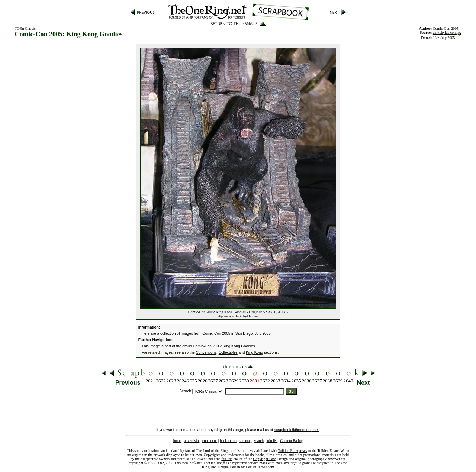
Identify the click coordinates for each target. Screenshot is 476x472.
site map (245, 441)
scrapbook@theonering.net (296, 430)
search (259, 441)
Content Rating (291, 441)
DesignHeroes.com (260, 467)
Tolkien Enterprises (293, 451)
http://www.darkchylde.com (238, 316)
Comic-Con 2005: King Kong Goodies (224, 346)
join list (272, 441)
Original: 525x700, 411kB (268, 312)
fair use (227, 459)
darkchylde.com (445, 33)
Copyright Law (264, 459)
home (177, 441)
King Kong (254, 353)
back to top (228, 441)
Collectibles (228, 353)
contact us (210, 441)
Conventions (206, 353)
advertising (192, 441)
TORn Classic (25, 28)
